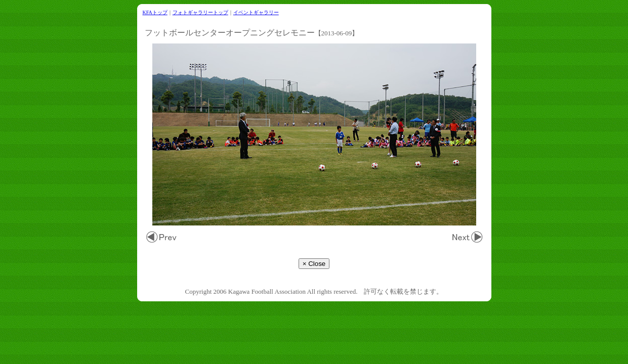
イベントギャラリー (256, 12)
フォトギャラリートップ (200, 12)
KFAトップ (155, 12)
